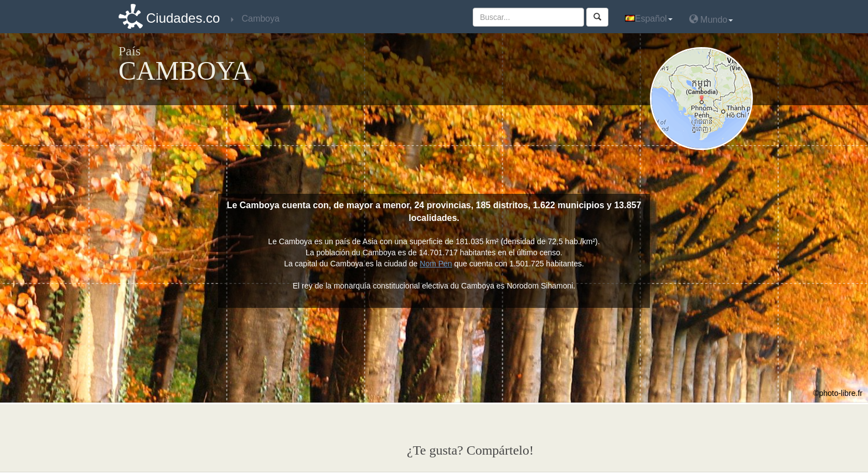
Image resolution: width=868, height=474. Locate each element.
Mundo (711, 19)
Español (649, 19)
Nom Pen (436, 264)
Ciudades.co (183, 18)
